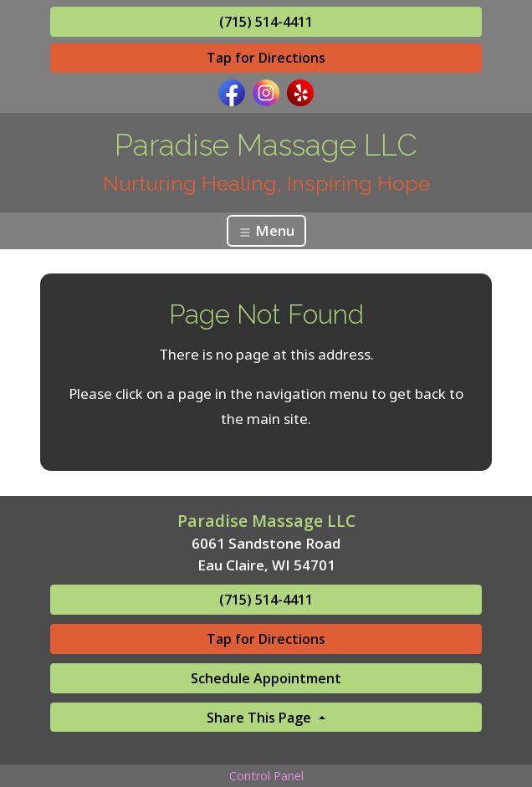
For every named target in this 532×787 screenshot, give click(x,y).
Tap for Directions (266, 58)
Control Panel (266, 776)
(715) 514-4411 (266, 22)
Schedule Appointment (266, 678)
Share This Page (261, 718)
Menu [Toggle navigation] (266, 230)
